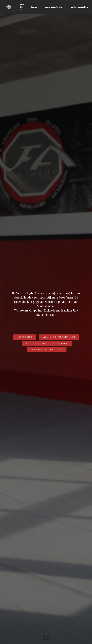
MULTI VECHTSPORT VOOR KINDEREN (47, 344)
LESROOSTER (24, 337)
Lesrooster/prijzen (54, 7)
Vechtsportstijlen (79, 7)
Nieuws (33, 7)
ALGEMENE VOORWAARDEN (47, 350)
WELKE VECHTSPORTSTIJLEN (59, 337)
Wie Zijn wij (22, 7)
